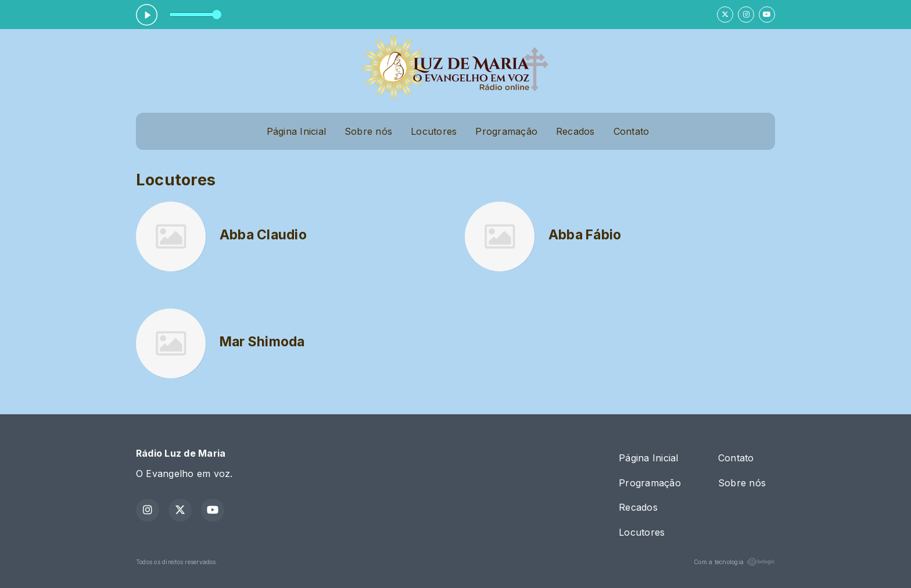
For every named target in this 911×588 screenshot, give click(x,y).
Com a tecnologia (734, 562)
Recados (575, 131)
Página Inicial (296, 131)
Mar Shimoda (262, 342)
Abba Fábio (585, 235)
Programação (506, 131)
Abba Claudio (263, 235)
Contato (632, 131)
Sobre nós (368, 131)
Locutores (434, 131)
